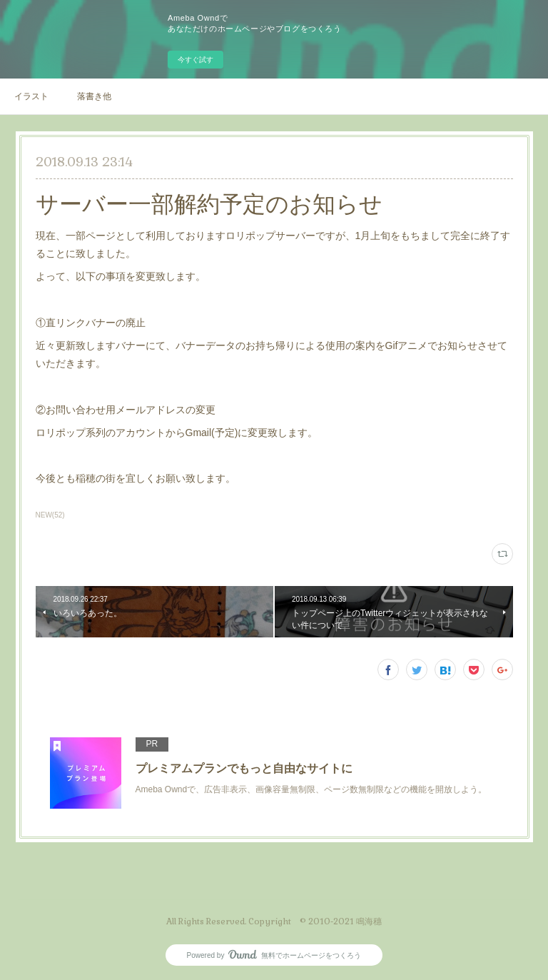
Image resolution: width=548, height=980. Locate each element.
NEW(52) (50, 515)
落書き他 (94, 96)
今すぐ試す (196, 60)
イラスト (31, 96)
